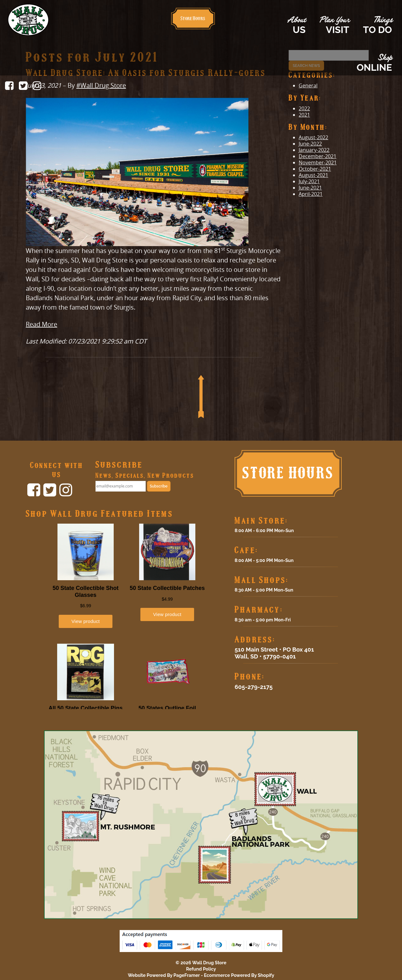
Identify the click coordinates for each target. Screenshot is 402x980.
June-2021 (310, 188)
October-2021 (315, 169)
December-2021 (318, 156)
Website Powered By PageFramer (164, 975)
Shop (374, 63)
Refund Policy (201, 969)
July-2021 (309, 181)
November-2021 (318, 162)
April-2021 (311, 194)
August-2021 (313, 175)
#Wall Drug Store (101, 85)
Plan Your (334, 25)
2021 (304, 115)
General (308, 85)
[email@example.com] (121, 486)
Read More (41, 324)
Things (378, 25)
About (296, 25)
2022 (304, 108)
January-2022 (314, 150)
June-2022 (310, 144)
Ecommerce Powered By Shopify (239, 975)
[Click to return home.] (28, 19)
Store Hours (193, 18)
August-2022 (313, 137)
